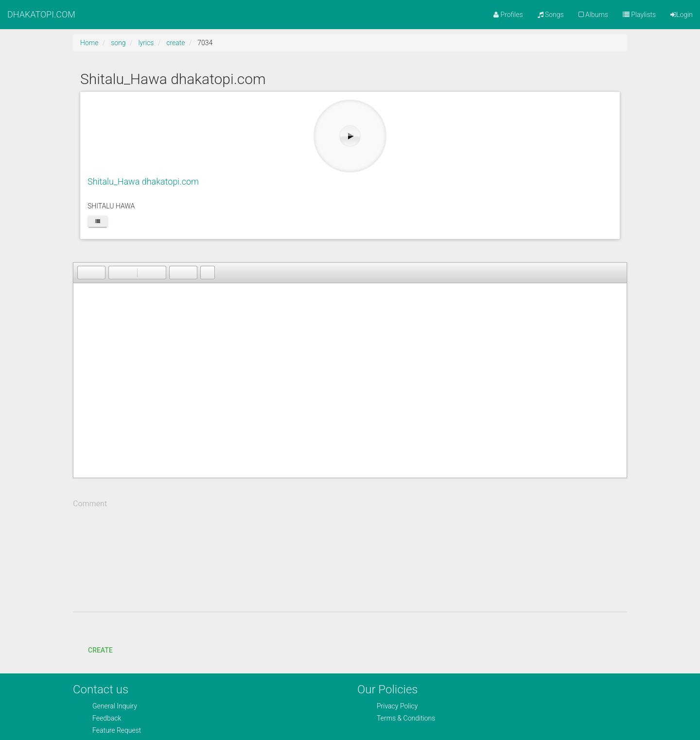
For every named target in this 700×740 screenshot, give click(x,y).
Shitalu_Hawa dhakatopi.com (143, 181)
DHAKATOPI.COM (41, 14)
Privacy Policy (397, 706)
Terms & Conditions (406, 718)
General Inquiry (115, 706)
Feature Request (117, 730)
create (175, 43)
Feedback (107, 718)
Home (89, 43)
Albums (593, 15)
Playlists (639, 15)
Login (682, 15)
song (118, 43)
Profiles (508, 15)
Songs (551, 15)
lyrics (146, 43)
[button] (85, 273)
